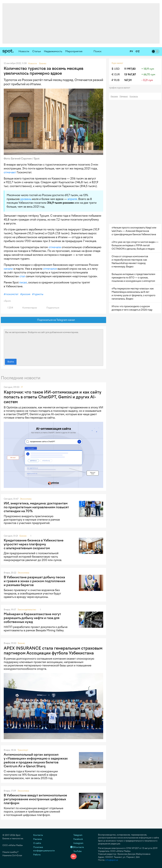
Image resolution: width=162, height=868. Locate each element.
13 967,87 (130, 74)
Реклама (114, 96)
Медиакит (124, 96)
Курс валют (117, 63)
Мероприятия (74, 51)
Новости (24, 51)
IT (22, 387)
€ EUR (116, 74)
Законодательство (27, 610)
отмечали (55, 247)
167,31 (128, 80)
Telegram (76, 835)
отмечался (50, 269)
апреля (72, 199)
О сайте (37, 843)
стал (22, 276)
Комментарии (28, 308)
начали (8, 269)
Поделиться (51, 308)
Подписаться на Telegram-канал (54, 320)
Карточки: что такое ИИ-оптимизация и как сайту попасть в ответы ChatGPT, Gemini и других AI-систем (52, 397)
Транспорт (23, 750)
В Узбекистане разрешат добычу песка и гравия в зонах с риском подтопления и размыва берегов (35, 581)
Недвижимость (53, 51)
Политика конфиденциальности (44, 849)
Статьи (37, 51)
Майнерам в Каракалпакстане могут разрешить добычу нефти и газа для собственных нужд (32, 618)
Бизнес (23, 536)
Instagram (77, 843)
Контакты (134, 96)
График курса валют (121, 88)
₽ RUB (116, 80)
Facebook (77, 839)
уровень (26, 199)
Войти (11, 362)
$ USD (116, 69)
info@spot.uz (112, 860)
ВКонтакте (77, 847)
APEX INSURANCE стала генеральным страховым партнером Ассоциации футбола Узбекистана (53, 651)
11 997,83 (130, 69)
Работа (37, 855)
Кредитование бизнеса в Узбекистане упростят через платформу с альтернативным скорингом (34, 544)
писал (23, 282)
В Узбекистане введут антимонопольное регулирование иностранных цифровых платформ (35, 799)
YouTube (76, 851)
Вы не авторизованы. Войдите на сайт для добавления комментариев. (53, 343)
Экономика (26, 499)
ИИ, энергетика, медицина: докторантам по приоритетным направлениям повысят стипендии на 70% (36, 507)
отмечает (10, 172)
